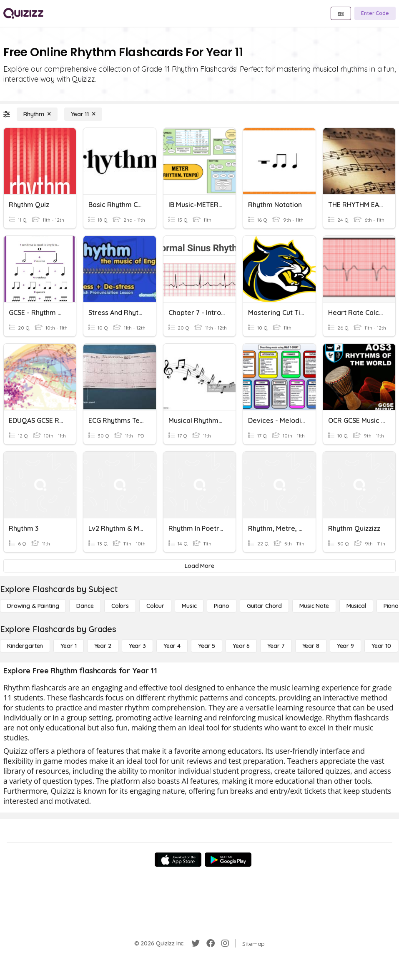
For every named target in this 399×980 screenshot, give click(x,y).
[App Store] (178, 860)
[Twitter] (196, 943)
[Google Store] (228, 860)
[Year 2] (103, 646)
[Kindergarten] (25, 646)
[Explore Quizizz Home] (23, 13)
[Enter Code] (375, 13)
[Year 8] (311, 646)
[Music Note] (314, 606)
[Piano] (221, 606)
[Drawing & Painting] (33, 606)
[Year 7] (276, 646)
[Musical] (356, 606)
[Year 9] (345, 646)
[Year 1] (68, 646)
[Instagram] (225, 943)
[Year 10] (381, 646)
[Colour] (155, 606)
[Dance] (85, 606)
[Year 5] (207, 646)
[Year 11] (83, 114)
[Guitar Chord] (264, 606)
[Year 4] (172, 646)
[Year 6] (241, 646)
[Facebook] (211, 943)
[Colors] (120, 606)
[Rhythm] (37, 114)
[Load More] (199, 566)
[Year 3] (137, 646)
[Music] (189, 606)
